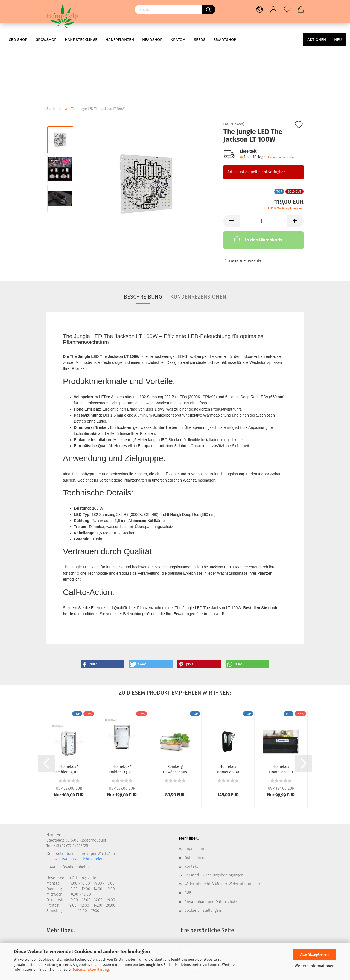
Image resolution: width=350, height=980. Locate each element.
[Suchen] (208, 10)
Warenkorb (188, 900)
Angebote (55, 900)
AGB (188, 838)
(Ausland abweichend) (282, 103)
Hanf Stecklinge (81, 40)
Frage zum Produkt (245, 207)
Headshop (152, 40)
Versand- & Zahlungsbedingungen (214, 821)
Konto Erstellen (192, 909)
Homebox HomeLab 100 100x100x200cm (281, 714)
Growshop (46, 40)
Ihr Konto (187, 891)
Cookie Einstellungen (203, 856)
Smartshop (225, 40)
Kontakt (191, 812)
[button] (103, 610)
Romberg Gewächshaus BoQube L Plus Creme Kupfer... (175, 714)
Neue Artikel (57, 891)
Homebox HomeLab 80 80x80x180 (228, 714)
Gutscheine (194, 803)
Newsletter (189, 918)
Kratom (178, 40)
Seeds (200, 40)
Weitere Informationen (315, 966)
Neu (338, 40)
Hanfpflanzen (120, 40)
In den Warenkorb (257, 185)
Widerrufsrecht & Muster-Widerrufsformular (222, 829)
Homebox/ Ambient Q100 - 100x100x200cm (69, 714)
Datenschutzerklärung (91, 969)
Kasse (184, 926)
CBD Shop (18, 40)
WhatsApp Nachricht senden (78, 805)
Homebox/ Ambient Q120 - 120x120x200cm (122, 714)
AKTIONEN (317, 40)
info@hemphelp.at (76, 812)
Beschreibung (143, 242)
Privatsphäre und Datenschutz (211, 847)
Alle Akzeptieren (314, 954)
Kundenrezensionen (198, 242)
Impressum (194, 794)
